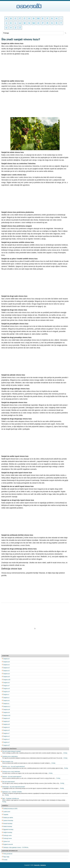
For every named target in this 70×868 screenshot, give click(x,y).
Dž (38, 18)
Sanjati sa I (6, 695)
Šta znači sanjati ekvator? (9, 782)
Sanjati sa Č (6, 668)
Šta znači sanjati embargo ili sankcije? (12, 751)
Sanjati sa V (6, 739)
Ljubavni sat (6, 841)
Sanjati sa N (6, 712)
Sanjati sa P (6, 721)
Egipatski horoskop (8, 829)
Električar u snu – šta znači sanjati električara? (14, 767)
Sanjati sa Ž (6, 745)
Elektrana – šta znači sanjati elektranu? (12, 777)
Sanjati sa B (6, 662)
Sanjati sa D (6, 674)
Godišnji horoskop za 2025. (10, 809)
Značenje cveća (7, 835)
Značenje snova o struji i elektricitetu (11, 772)
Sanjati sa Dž (7, 680)
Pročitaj (65, 753)
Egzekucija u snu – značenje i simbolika (12, 792)
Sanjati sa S (6, 727)
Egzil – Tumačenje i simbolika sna (11, 798)
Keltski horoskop (8, 826)
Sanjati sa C (6, 665)
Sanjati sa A (6, 659)
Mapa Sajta (6, 857)
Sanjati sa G (7, 689)
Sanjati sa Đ (6, 677)
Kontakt (5, 860)
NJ (34, 23)
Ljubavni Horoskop (8, 820)
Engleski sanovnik (8, 844)
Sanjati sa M (7, 709)
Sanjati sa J (6, 698)
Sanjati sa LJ (7, 706)
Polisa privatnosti (8, 854)
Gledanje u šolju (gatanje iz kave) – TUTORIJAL (16, 847)
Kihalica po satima (8, 818)
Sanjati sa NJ (7, 715)
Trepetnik (6, 815)
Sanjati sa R (6, 724)
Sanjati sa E (6, 683)
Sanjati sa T (6, 733)
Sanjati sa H (6, 692)
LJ (20, 23)
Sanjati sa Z (6, 742)
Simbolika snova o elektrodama (10, 756)
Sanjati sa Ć (6, 671)
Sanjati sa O (7, 718)
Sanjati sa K (6, 700)
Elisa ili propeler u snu (8, 761)
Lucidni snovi (7, 812)
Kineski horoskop (8, 824)
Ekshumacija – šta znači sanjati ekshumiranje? (14, 787)
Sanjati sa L (6, 703)
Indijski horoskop (8, 832)
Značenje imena (8, 838)
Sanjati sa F (6, 686)
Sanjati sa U (6, 736)
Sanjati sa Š (6, 730)
